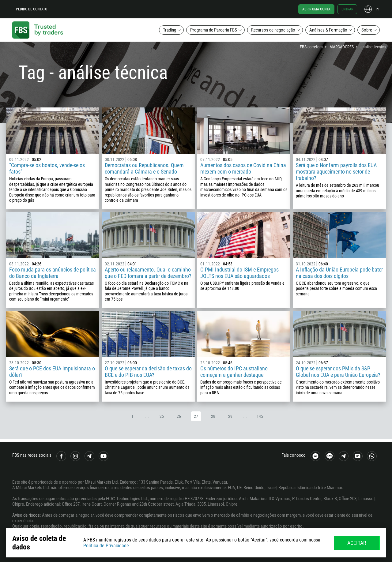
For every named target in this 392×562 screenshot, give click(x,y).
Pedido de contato (32, 9)
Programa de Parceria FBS (214, 30)
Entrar (347, 9)
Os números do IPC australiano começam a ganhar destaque (234, 372)
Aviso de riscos (26, 515)
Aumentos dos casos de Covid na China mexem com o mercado (243, 168)
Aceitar (357, 543)
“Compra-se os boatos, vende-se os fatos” (47, 168)
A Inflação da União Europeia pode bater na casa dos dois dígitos (339, 273)
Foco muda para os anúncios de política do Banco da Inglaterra (53, 273)
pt (378, 9)
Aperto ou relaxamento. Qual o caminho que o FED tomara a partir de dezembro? (148, 273)
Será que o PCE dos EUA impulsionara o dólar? (52, 372)
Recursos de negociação (273, 30)
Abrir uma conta (316, 9)
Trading (170, 30)
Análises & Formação (328, 30)
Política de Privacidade (106, 546)
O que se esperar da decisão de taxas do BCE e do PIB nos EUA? (148, 372)
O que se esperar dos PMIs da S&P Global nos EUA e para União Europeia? (338, 372)
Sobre (367, 30)
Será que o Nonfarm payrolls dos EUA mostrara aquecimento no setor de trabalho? (336, 172)
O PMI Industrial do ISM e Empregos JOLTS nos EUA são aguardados (239, 273)
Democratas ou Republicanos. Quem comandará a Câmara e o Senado (144, 168)
